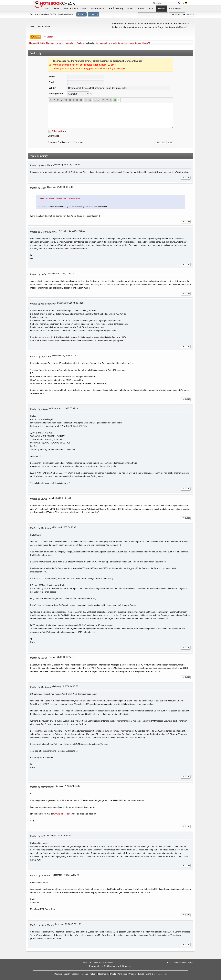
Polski (113, 974)
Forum (161, 9)
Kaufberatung (116, 9)
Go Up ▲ (191, 963)
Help (169, 963)
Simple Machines (106, 963)
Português (122, 974)
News (57, 9)
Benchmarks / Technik (75, 9)
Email (51, 82)
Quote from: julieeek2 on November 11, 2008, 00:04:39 (60, 199)
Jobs (151, 9)
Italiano (93, 974)
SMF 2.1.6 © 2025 (90, 963)
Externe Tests (98, 9)
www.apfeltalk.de (61, 814)
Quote (186, 178)
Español (75, 974)
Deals (130, 9)
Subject (52, 88)
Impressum (175, 9)
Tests (46, 9)
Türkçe (141, 974)
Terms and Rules (179, 963)
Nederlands (103, 974)
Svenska (149, 974)
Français (84, 974)
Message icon (56, 94)
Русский (132, 974)
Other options (59, 131)
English (67, 974)
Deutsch (58, 974)
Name (52, 77)
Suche (141, 9)
